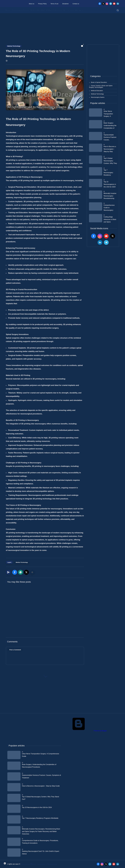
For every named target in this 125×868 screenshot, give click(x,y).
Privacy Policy (42, 4)
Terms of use (54, 4)
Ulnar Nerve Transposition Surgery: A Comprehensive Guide (109, 114)
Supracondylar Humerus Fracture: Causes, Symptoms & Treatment (110, 138)
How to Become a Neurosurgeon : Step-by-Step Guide (110, 149)
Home (8, 10)
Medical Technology (54, 10)
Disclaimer (65, 4)
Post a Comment (15, 650)
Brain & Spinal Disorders (73, 10)
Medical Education (37, 10)
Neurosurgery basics (97, 97)
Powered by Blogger (85, 731)
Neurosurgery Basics (20, 10)
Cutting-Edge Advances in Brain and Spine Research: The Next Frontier (110, 220)
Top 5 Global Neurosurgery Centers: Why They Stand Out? (110, 161)
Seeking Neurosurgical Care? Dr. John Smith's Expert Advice (41, 853)
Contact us (76, 4)
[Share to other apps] (32, 572)
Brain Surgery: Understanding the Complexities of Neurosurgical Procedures (110, 126)
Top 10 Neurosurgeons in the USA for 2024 (110, 184)
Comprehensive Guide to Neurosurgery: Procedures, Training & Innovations (109, 208)
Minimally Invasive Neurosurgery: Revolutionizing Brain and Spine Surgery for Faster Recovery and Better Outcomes (110, 196)
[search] (118, 10)
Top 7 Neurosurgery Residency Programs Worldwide (108, 173)
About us (31, 4)
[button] (15, 572)
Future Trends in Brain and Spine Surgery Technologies (101, 86)
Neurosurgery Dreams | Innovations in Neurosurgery (39, 864)
